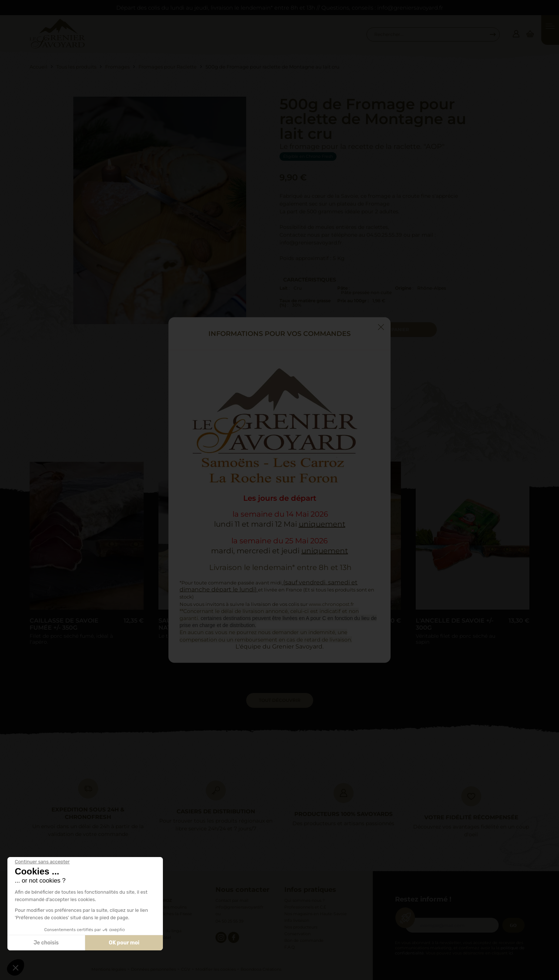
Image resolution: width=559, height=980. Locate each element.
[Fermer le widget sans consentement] (42, 862)
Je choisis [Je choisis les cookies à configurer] (46, 943)
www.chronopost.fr (331, 604)
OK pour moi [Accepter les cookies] (124, 943)
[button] (16, 967)
